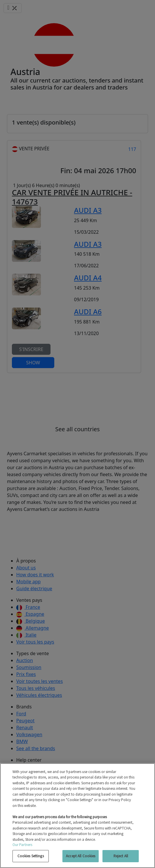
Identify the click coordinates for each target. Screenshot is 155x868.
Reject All (121, 856)
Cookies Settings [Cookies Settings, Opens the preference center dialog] (31, 856)
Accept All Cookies (81, 856)
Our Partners (22, 845)
